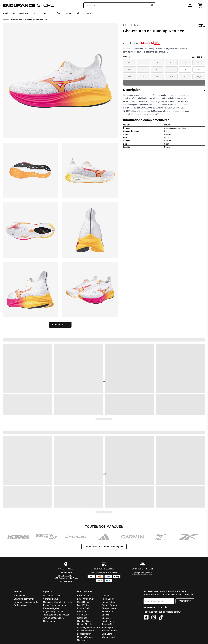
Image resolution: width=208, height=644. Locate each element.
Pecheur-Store (109, 602)
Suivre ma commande (24, 599)
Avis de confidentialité (53, 618)
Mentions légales (51, 608)
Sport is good (108, 621)
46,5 (171, 77)
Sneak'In (106, 615)
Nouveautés (24, 13)
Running (68, 13)
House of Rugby (85, 624)
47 (185, 77)
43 (185, 69)
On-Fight (106, 596)
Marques (87, 13)
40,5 (130, 69)
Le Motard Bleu (84, 634)
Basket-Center (84, 596)
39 (185, 62)
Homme (37, 13)
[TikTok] (161, 618)
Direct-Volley (83, 605)
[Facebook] (146, 618)
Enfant (57, 13)
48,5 (199, 77)
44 (199, 69)
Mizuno (164, 25)
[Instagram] (154, 618)
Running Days (9, 13)
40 (199, 62)
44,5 (130, 77)
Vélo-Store (107, 634)
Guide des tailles (198, 57)
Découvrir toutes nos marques (104, 547)
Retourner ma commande (26, 602)
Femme (47, 13)
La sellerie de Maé (86, 631)
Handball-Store (84, 621)
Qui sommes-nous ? (53, 596)
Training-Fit (107, 624)
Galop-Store (83, 615)
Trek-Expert (107, 627)
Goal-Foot (82, 618)
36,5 (130, 62)
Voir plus (60, 325)
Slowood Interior (110, 608)
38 (157, 62)
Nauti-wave (83, 640)
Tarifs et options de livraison (56, 615)
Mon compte (20, 596)
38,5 (171, 62)
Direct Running (84, 602)
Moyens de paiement (53, 612)
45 (143, 77)
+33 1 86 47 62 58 (66, 581)
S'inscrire (185, 601)
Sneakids (106, 618)
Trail (77, 13)
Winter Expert (108, 637)
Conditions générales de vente (57, 602)
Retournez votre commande (142, 575)
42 (157, 69)
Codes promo (20, 605)
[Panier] (201, 5)
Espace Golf (83, 608)
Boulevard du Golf (86, 599)
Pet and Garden (109, 605)
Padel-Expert (108, 599)
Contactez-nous (66, 573)
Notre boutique (50, 621)
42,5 (171, 69)
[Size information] (130, 57)
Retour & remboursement (55, 605)
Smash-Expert (109, 612)
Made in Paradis (85, 637)
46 (157, 77)
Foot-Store (82, 612)
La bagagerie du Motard (88, 627)
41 (143, 69)
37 (143, 62)
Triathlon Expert (109, 631)
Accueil (6, 20)
